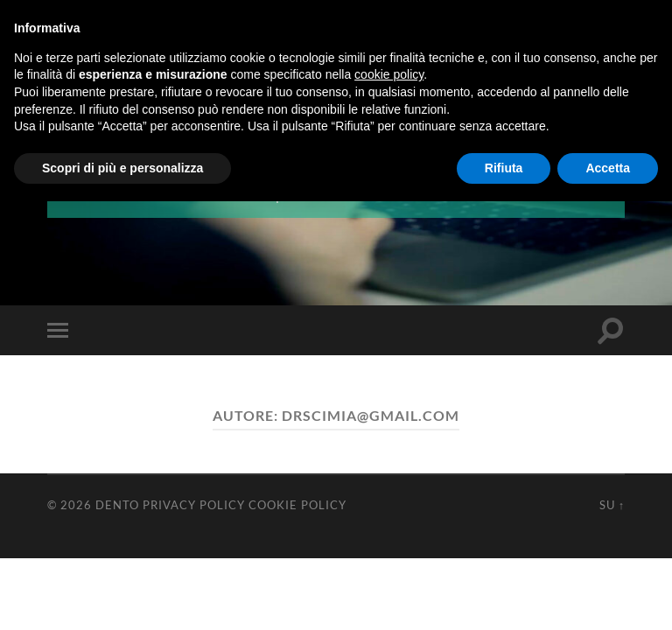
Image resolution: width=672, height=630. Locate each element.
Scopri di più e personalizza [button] (122, 168)
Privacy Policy (194, 505)
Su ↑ (612, 505)
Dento (117, 505)
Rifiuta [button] (504, 168)
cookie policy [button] (389, 74)
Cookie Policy (297, 505)
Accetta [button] (608, 168)
